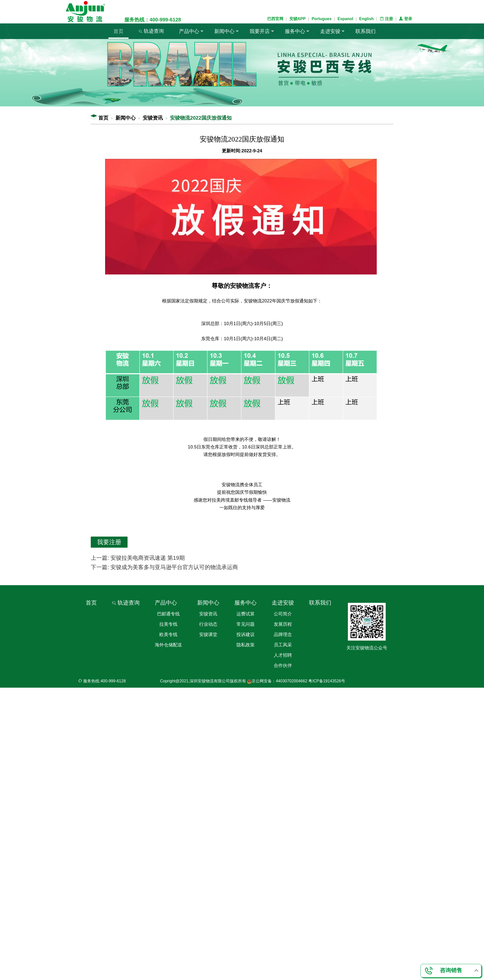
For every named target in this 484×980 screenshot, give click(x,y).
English (367, 19)
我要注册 (109, 542)
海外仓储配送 (168, 645)
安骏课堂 (208, 635)
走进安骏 (332, 31)
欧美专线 (168, 635)
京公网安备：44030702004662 (277, 681)
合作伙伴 (283, 666)
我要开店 (262, 31)
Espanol (345, 19)
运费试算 (246, 614)
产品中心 (191, 31)
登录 (405, 19)
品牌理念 (283, 635)
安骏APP (298, 19)
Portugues (322, 19)
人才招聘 (283, 655)
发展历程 (283, 624)
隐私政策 (246, 645)
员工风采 (283, 645)
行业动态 (208, 624)
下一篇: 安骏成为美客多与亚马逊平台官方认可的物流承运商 (164, 567)
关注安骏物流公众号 (367, 648)
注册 (386, 19)
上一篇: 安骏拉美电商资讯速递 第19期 (138, 558)
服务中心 (297, 31)
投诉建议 (246, 635)
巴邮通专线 (168, 614)
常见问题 (246, 624)
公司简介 (283, 614)
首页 (118, 31)
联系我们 (366, 31)
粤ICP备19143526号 (327, 681)
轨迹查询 (151, 31)
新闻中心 (226, 31)
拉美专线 (168, 624)
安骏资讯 (153, 118)
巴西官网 (275, 19)
